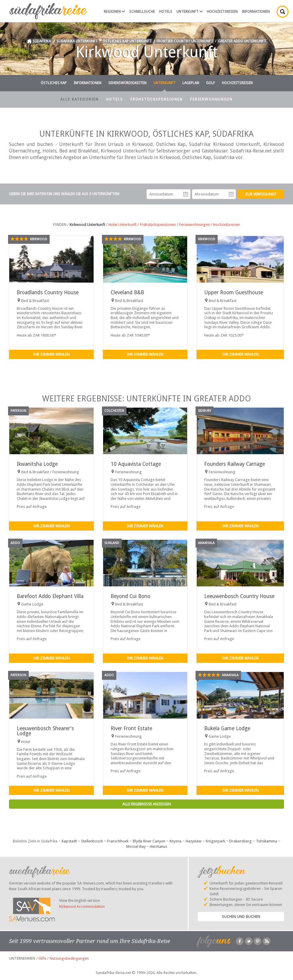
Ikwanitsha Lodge (37, 464)
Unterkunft (190, 12)
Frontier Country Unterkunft (185, 41)
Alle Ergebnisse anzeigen (146, 804)
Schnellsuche (142, 12)
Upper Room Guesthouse (234, 292)
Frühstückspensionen (157, 99)
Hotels (166, 12)
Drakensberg (241, 841)
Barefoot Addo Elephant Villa (50, 596)
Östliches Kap (54, 83)
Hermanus (158, 846)
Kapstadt (69, 841)
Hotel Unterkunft (123, 225)
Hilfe (42, 958)
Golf (210, 83)
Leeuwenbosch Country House (239, 596)
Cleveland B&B (127, 292)
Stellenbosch (92, 841)
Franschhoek (118, 841)
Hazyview (194, 841)
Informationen (256, 12)
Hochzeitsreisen (222, 12)
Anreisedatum (186, 194)
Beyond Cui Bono (131, 596)
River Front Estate (131, 728)
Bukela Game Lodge (227, 728)
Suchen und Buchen (241, 917)
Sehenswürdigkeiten (127, 83)
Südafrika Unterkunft (77, 41)
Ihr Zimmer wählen (51, 354)
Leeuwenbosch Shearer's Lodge (45, 731)
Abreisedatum (231, 194)
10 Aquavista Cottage (136, 464)
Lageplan (191, 83)
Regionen (114, 12)
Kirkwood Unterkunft (87, 225)
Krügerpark (215, 841)
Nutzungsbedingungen (69, 958)
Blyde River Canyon (149, 841)
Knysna (176, 841)
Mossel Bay (136, 846)
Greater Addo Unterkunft (242, 41)
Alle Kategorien (80, 99)
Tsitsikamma (267, 841)
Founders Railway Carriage (235, 464)
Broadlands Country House (48, 292)
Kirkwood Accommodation (82, 906)
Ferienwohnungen (211, 99)
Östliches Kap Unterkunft (127, 41)
